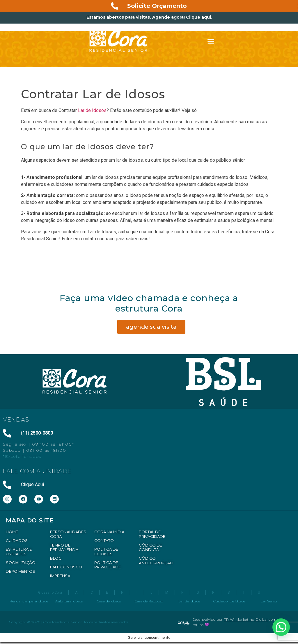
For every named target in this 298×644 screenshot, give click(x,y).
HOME (12, 532)
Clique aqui (198, 17)
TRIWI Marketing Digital (246, 619)
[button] (211, 41)
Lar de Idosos (92, 110)
